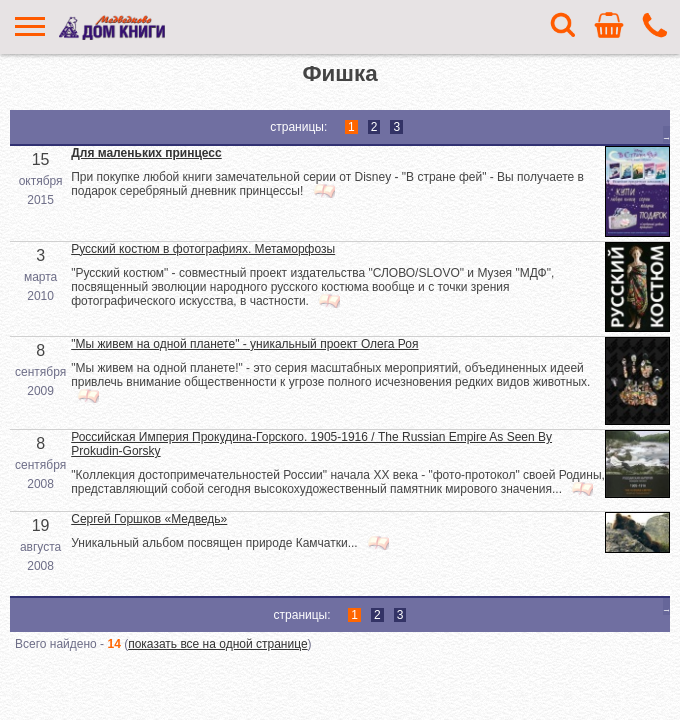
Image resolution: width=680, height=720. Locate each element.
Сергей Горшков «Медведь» (149, 519)
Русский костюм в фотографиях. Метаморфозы (203, 249)
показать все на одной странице (217, 644)
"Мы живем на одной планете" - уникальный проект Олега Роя (244, 344)
